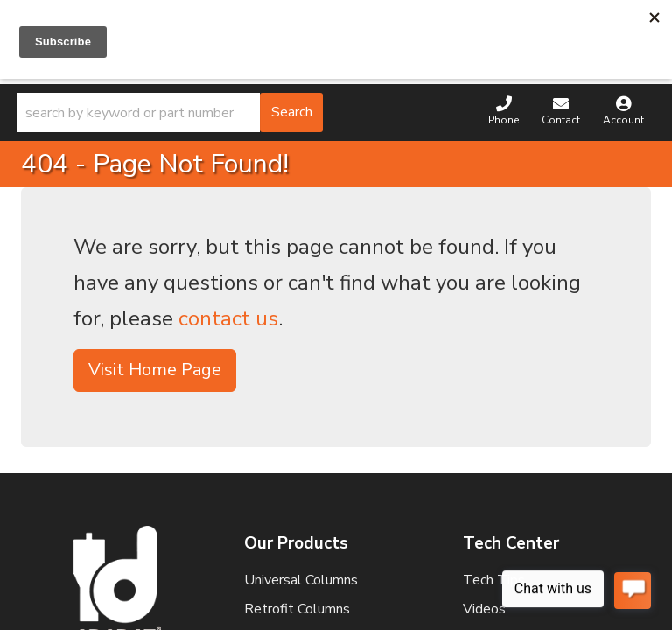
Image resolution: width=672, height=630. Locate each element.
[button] (170, 112)
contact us (228, 318)
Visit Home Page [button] (155, 370)
